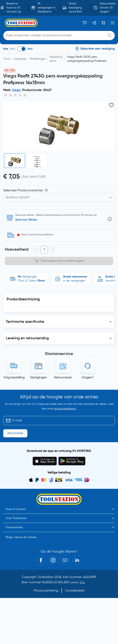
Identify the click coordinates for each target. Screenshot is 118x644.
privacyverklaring (65, 414)
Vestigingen (38, 378)
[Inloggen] (94, 23)
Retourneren (63, 378)
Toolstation (46, 582)
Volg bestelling (14, 378)
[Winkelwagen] (103, 23)
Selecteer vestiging (28, 220)
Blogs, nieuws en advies (21, 542)
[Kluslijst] (85, 23)
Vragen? (88, 378)
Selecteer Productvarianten (25, 191)
